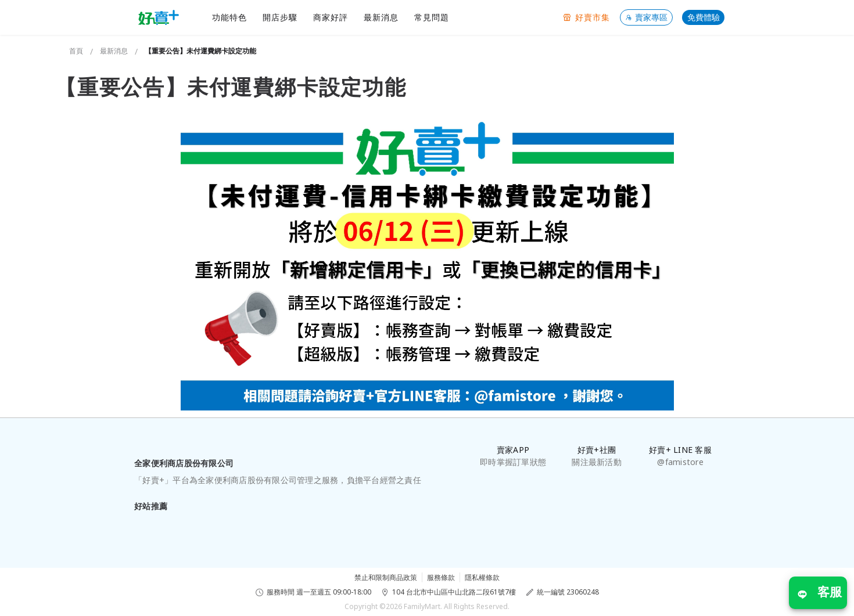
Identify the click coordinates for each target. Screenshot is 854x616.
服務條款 (441, 577)
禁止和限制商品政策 (386, 577)
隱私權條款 (482, 577)
